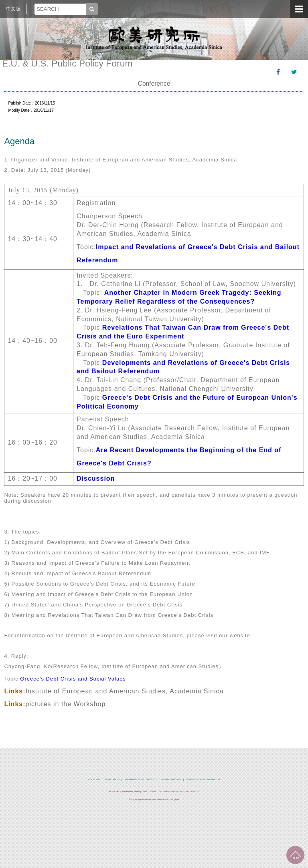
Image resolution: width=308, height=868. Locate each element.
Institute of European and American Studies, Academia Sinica (125, 691)
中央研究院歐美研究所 (154, 38)
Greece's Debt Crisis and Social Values (73, 679)
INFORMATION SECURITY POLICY (139, 780)
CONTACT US (94, 780)
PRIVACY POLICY (112, 780)
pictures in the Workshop (66, 704)
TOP (295, 855)
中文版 (13, 9)
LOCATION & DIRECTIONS (170, 780)
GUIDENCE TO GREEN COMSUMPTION (203, 780)
